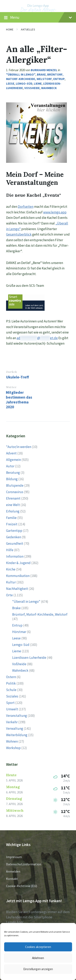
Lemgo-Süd (24, 84)
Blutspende (15, 485)
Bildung (12, 479)
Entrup (59, 79)
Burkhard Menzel (44, 70)
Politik (11, 683)
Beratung (13, 473)
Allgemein (13, 460)
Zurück (11, 372)
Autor (10, 466)
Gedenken (14, 537)
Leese (10, 84)
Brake (41, 74)
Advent (11, 453)
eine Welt (13, 505)
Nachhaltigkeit (17, 589)
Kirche (11, 569)
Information (15, 556)
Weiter (11, 387)
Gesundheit (15, 544)
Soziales (12, 696)
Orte (9, 595)
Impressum (14, 857)
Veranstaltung (17, 716)
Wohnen (12, 741)
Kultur (11, 582)
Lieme (38, 84)
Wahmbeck (49, 88)
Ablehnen (38, 958)
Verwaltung (15, 729)
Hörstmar (19, 632)
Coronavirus (15, 492)
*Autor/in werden (19, 447)
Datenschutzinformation (24, 864)
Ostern (11, 677)
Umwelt (12, 709)
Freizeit (12, 524)
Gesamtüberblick (19, 234)
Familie (11, 518)
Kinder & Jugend (18, 563)
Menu (38, 18)
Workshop (13, 748)
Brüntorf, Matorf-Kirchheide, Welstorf (40, 614)
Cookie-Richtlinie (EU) (22, 886)
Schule (11, 690)
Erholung (13, 511)
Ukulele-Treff (18, 377)
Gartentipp (14, 531)
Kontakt (12, 879)
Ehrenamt (13, 498)
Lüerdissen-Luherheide (29, 658)
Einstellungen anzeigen (38, 969)
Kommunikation (18, 576)
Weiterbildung (17, 735)
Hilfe (10, 550)
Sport (10, 703)
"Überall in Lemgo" (21, 74)
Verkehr (12, 722)
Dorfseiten (26, 207)
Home (10, 29)
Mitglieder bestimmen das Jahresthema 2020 (19, 400)
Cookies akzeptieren (38, 947)
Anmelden (13, 871)
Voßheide (32, 88)
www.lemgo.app (55, 212)
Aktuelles (28, 29)
